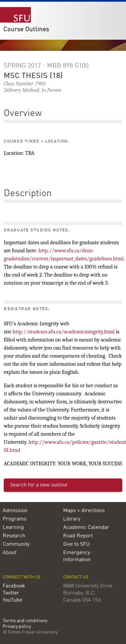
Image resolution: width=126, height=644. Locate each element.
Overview (23, 114)
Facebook (14, 586)
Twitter (11, 593)
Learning (13, 528)
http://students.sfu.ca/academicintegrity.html (64, 332)
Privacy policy (17, 627)
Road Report (78, 536)
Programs (15, 519)
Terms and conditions (25, 621)
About (10, 553)
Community (16, 544)
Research (14, 536)
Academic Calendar (86, 528)
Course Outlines (26, 30)
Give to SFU (76, 544)
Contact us (76, 577)
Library (72, 519)
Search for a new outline (39, 485)
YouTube (12, 600)
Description (28, 194)
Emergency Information (77, 556)
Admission (15, 511)
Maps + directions (84, 511)
